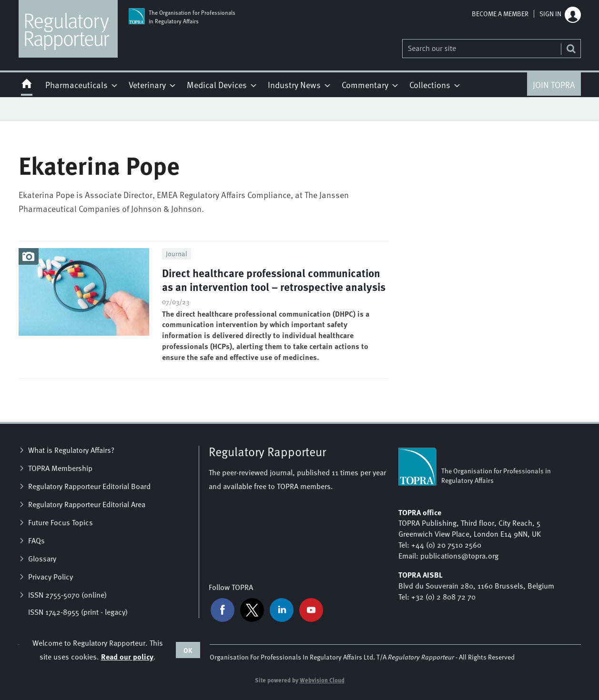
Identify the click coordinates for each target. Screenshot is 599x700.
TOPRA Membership (60, 468)
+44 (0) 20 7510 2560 (446, 545)
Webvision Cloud (322, 680)
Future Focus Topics (61, 522)
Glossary (42, 559)
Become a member (500, 14)
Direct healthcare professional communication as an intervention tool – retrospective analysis (274, 280)
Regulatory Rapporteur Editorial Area (87, 504)
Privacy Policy (51, 577)
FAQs (36, 540)
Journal (177, 254)
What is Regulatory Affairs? (71, 450)
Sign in (550, 14)
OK (188, 650)
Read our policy (127, 656)
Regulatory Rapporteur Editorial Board (89, 486)
